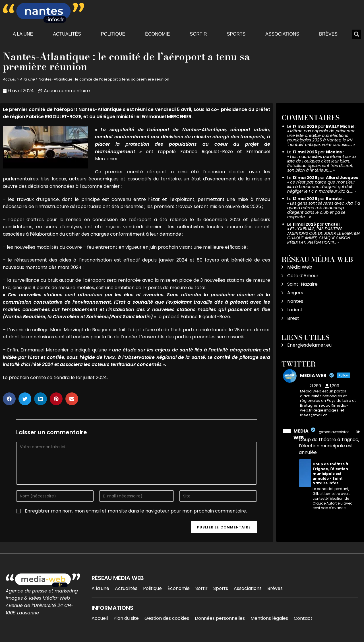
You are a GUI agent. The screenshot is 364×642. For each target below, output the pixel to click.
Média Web (300, 267)
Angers (295, 293)
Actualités (67, 34)
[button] (356, 34)
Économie (157, 34)
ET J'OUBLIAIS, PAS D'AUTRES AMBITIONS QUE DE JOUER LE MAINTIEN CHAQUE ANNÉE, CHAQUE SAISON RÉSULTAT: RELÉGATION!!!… (323, 236)
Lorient (295, 310)
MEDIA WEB (301, 434)
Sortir (198, 34)
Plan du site (126, 618)
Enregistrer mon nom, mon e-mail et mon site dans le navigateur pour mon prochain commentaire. (136, 511)
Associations (282, 34)
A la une (23, 34)
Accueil (10, 79)
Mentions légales (269, 618)
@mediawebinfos (334, 432)
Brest (293, 318)
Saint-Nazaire (302, 284)
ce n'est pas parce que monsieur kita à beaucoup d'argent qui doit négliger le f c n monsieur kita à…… (321, 187)
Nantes (295, 301)
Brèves (328, 34)
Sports (236, 34)
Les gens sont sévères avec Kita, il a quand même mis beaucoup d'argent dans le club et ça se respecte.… (324, 210)
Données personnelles (220, 618)
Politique (113, 34)
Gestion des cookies (167, 618)
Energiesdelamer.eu (309, 345)
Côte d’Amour (303, 276)
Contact (303, 618)
